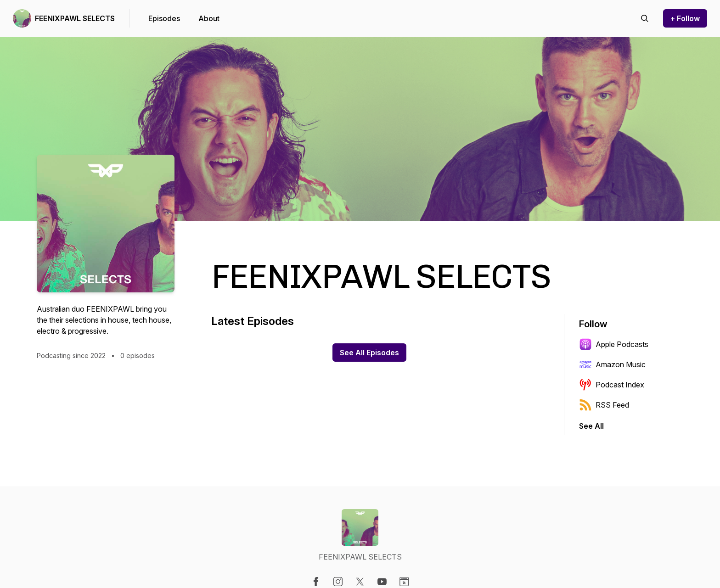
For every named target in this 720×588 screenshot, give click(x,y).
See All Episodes (369, 353)
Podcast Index (612, 385)
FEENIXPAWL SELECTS (75, 18)
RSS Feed (604, 405)
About (209, 18)
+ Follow (685, 18)
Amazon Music (612, 364)
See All (591, 426)
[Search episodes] (645, 18)
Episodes (164, 18)
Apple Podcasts (614, 344)
